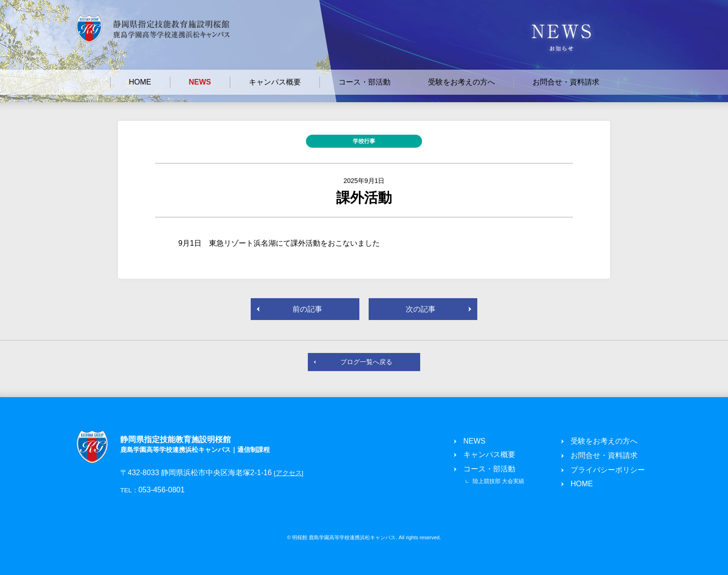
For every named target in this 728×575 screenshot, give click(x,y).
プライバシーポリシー (608, 470)
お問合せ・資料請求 (566, 82)
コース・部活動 (364, 82)
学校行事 (364, 141)
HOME (140, 82)
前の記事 (307, 309)
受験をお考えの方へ (461, 82)
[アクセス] (289, 473)
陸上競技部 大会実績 (498, 481)
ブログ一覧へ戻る (366, 362)
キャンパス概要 (275, 82)
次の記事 (421, 309)
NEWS (200, 82)
